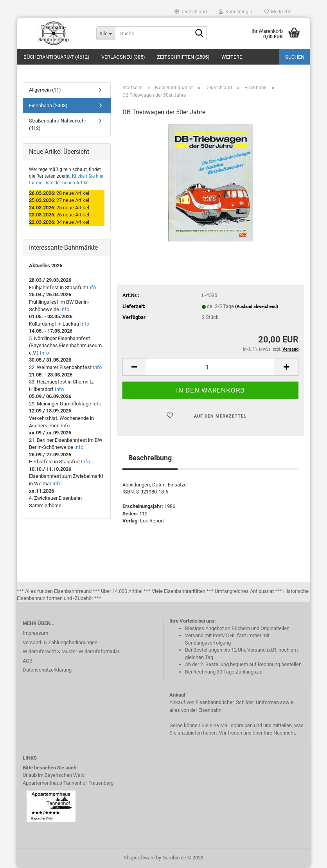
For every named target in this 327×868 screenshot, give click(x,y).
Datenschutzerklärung (47, 670)
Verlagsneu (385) (123, 57)
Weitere (232, 57)
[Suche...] (106, 33)
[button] (191, 12)
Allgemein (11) (45, 90)
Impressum (35, 633)
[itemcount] (210, 367)
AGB (28, 661)
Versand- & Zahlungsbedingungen (60, 642)
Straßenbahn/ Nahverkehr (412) (57, 124)
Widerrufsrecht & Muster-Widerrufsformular (71, 651)
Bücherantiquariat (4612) (57, 57)
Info (91, 287)
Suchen (295, 57)
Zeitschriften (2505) (183, 57)
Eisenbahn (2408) (48, 105)
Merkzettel (278, 12)
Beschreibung (150, 458)
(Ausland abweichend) (257, 307)
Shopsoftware (139, 858)
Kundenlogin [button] (235, 12)
